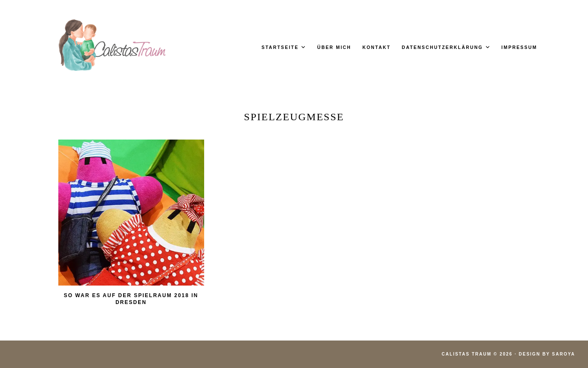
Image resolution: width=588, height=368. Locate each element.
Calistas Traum (467, 354)
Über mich (334, 47)
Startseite (280, 47)
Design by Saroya (547, 354)
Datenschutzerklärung (442, 47)
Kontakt (377, 47)
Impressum (519, 47)
